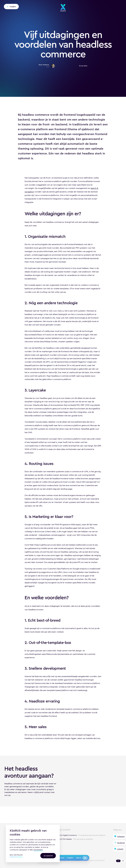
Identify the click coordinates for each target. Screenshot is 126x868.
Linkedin (120, 849)
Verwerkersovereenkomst (95, 860)
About (79, 858)
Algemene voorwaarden (71, 860)
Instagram (121, 836)
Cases (62, 858)
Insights (70, 858)
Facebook (121, 843)
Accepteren (48, 856)
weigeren (38, 850)
